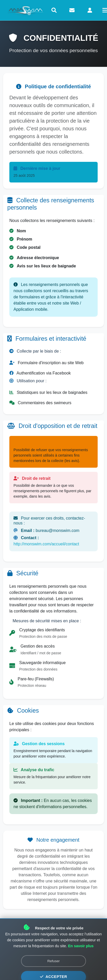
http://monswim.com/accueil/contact (46, 544)
